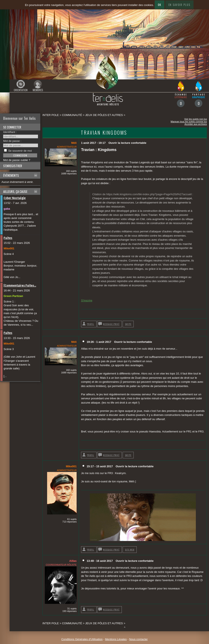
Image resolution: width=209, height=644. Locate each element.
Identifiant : (10, 132)
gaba (7, 209)
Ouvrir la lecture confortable (127, 143)
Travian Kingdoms (104, 132)
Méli (74, 143)
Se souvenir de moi (20, 151)
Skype (128, 324)
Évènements (11, 175)
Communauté (72, 115)
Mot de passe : (12, 141)
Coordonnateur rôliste (61, 565)
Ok (160, 5)
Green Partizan (13, 296)
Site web (130, 550)
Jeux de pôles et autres (104, 115)
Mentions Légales (116, 639)
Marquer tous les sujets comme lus (189, 121)
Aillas (73, 561)
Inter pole (51, 115)
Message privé (111, 324)
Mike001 (9, 248)
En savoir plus (180, 5)
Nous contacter (138, 639)
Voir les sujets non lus (196, 119)
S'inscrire (87, 300)
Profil (91, 324)
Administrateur (67, 147)
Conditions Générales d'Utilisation (82, 639)
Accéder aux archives (196, 124)
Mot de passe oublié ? (17, 160)
